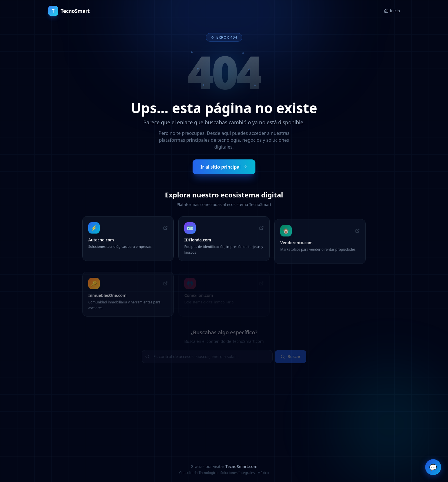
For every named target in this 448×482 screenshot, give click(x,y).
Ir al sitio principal (224, 167)
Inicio (392, 11)
